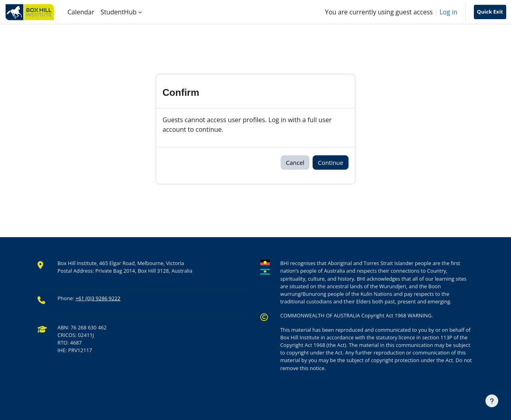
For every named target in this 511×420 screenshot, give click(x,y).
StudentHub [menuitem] (119, 12)
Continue (331, 162)
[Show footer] (492, 401)
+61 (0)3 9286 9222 (98, 298)
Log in (449, 12)
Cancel (295, 162)
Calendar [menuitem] (81, 12)
